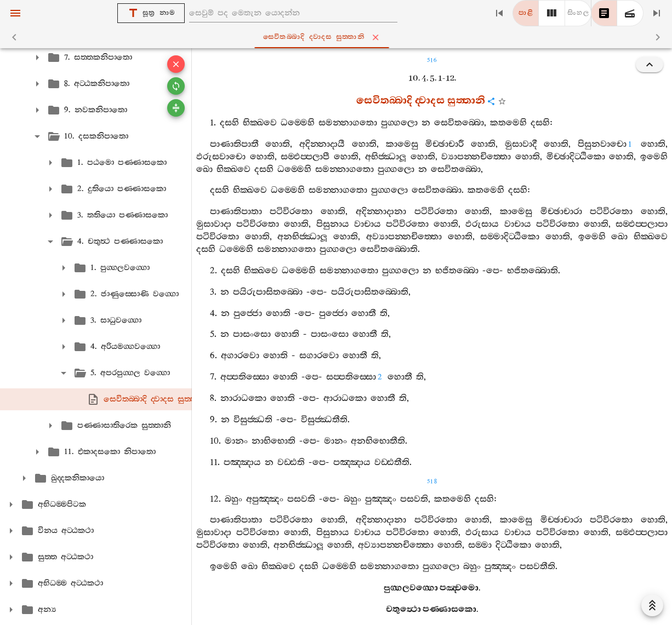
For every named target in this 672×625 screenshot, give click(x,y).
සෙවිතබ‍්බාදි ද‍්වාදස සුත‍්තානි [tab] (338, 37)
